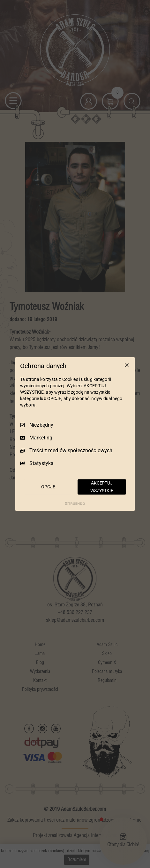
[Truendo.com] (75, 503)
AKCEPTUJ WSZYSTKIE (102, 487)
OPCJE (48, 487)
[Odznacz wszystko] (127, 365)
